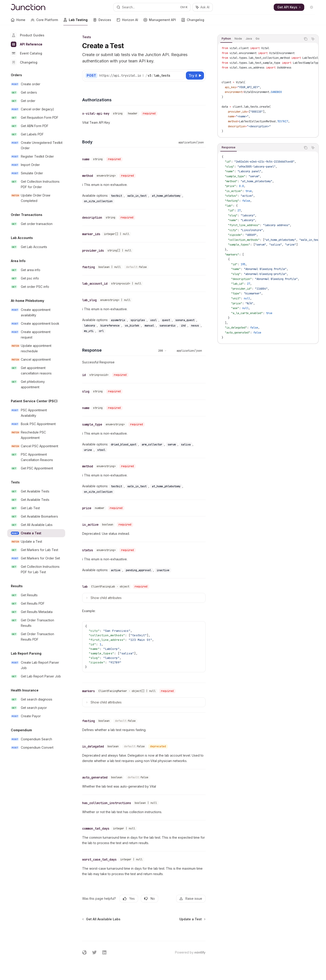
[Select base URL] (122, 76)
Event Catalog (26, 53)
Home (18, 22)
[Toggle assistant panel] (203, 7)
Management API (160, 22)
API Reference (27, 44)
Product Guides (28, 35)
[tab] (226, 39)
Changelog (193, 22)
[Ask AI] (313, 39)
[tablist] (259, 39)
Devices (102, 22)
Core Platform (44, 22)
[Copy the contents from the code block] (306, 39)
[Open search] (152, 7)
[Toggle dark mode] (312, 7)
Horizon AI (127, 22)
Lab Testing (76, 22)
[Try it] (195, 76)
